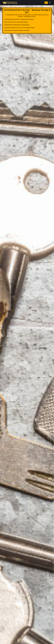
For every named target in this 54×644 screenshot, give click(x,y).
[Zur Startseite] (10, 3)
